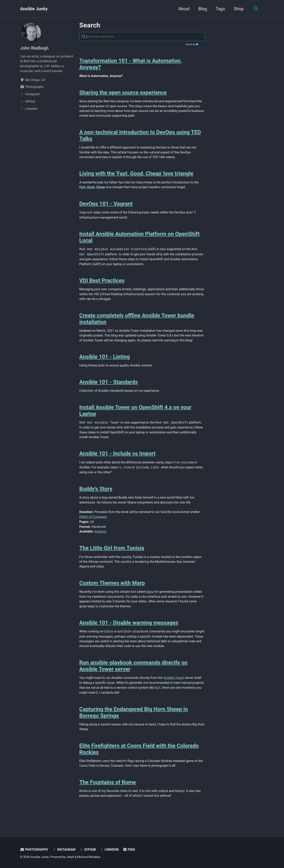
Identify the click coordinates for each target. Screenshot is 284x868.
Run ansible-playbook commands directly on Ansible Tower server (133, 678)
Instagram (64, 850)
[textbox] (142, 37)
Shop (238, 9)
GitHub (88, 850)
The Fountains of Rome (108, 795)
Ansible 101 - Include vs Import (117, 463)
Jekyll (71, 857)
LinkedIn (110, 850)
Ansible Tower (175, 690)
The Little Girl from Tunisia (112, 558)
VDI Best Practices (102, 283)
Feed (130, 850)
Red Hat (29, 61)
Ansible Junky (34, 9)
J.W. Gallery (52, 66)
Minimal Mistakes (89, 857)
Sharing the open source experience (123, 93)
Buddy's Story (96, 499)
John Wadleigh (35, 48)
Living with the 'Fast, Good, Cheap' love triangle (136, 175)
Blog (202, 9)
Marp (151, 603)
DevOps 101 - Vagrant (106, 205)
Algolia (200, 45)
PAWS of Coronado (93, 527)
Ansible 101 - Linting (105, 365)
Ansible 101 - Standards (109, 391)
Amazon (100, 542)
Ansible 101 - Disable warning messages (129, 634)
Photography (34, 850)
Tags (220, 9)
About (183, 9)
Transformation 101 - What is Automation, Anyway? (131, 64)
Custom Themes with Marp (112, 594)
